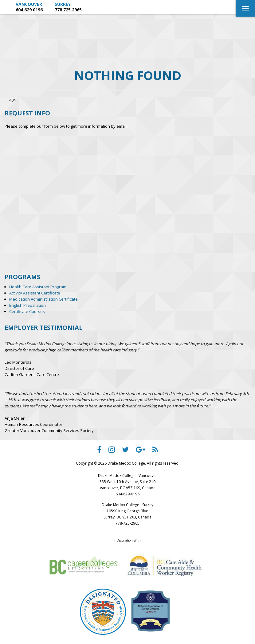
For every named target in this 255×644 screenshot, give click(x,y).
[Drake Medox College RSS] (155, 451)
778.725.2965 (68, 10)
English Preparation (27, 305)
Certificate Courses (27, 311)
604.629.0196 (29, 10)
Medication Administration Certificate (43, 299)
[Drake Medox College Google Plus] (141, 451)
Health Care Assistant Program (38, 287)
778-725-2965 (127, 523)
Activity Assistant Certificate (35, 293)
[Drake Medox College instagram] (112, 451)
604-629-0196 (127, 494)
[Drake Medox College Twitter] (125, 451)
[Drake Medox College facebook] (99, 451)
